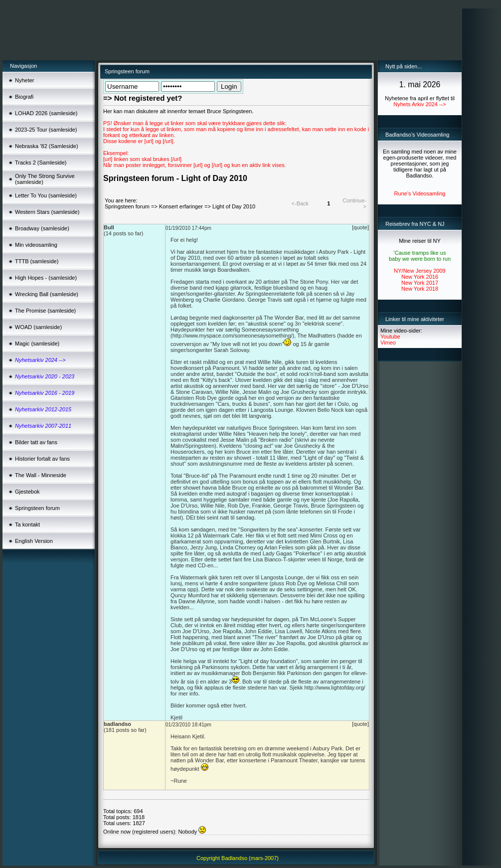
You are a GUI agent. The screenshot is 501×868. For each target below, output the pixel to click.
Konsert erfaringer (181, 206)
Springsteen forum (127, 206)
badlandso (117, 724)
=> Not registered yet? (143, 98)
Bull (109, 227)
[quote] (360, 227)
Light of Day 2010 (234, 206)
